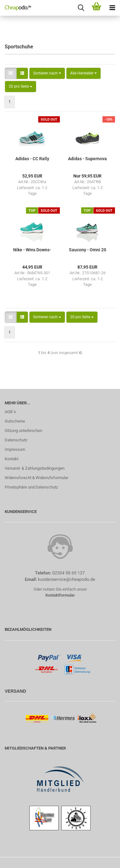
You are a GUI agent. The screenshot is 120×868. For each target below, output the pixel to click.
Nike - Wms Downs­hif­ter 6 (32, 250)
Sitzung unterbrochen (23, 431)
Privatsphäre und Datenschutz (31, 487)
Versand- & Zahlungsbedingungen (35, 468)
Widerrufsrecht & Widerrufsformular (37, 478)
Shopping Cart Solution (20, 865)
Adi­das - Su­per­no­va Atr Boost (87, 159)
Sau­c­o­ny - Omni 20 (88, 250)
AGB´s (10, 412)
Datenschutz (16, 440)
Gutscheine (15, 421)
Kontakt (12, 459)
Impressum (15, 449)
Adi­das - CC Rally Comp (32, 159)
